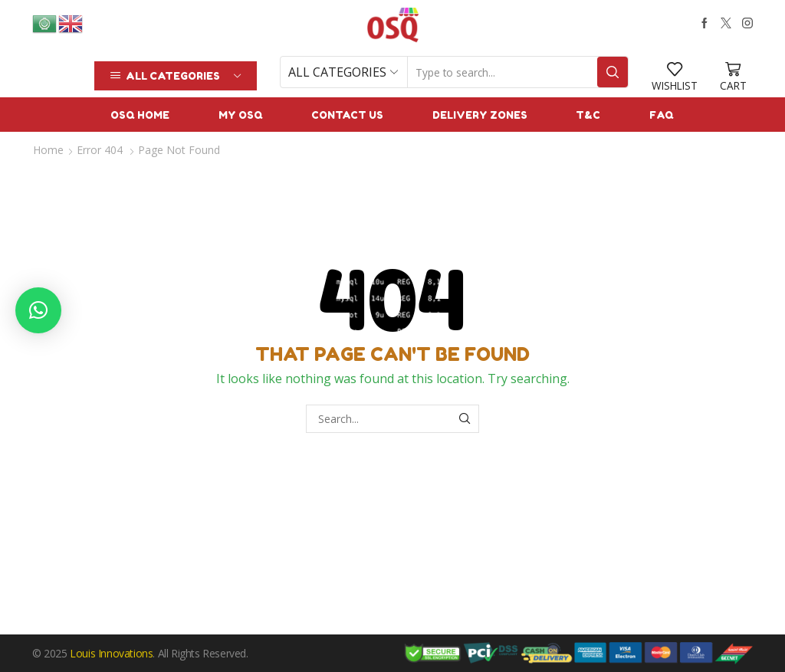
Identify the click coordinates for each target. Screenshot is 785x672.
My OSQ (241, 115)
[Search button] (613, 72)
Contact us (347, 115)
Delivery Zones (480, 115)
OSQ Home (140, 115)
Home (48, 150)
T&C (588, 115)
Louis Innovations (111, 653)
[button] (38, 310)
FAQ (662, 115)
